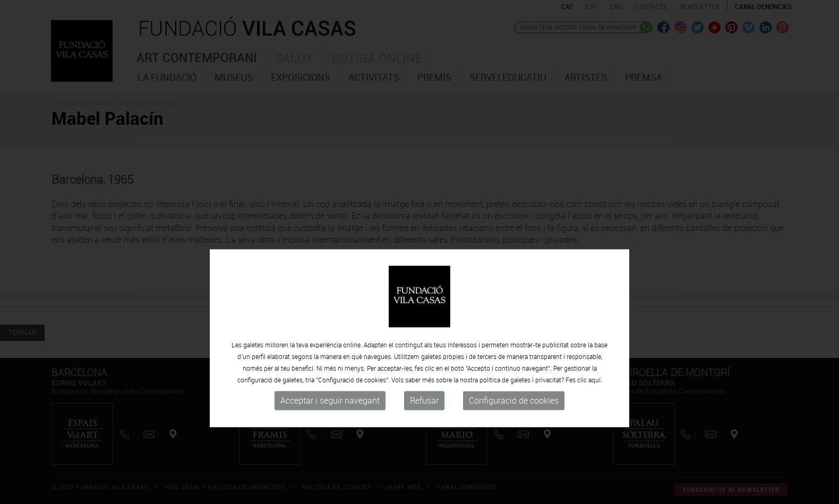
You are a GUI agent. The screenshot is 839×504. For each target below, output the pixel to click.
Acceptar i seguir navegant (330, 424)
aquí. (595, 403)
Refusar (424, 424)
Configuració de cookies (514, 424)
